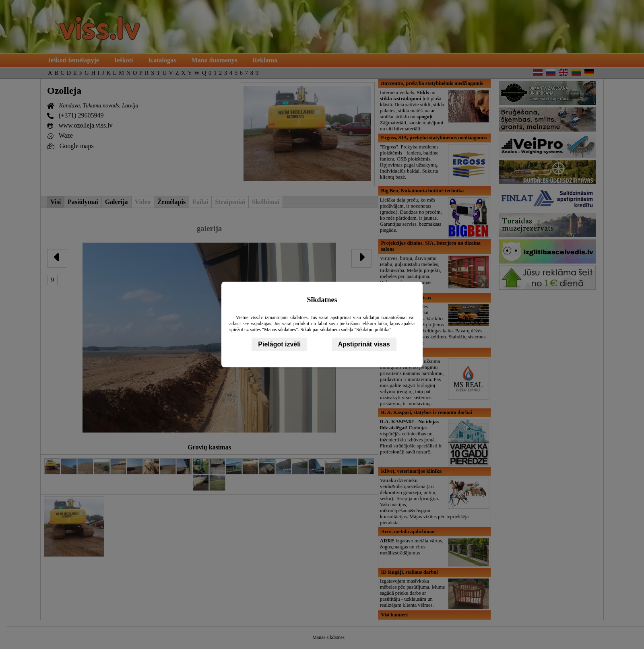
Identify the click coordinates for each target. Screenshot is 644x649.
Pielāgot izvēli (279, 344)
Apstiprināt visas (364, 344)
